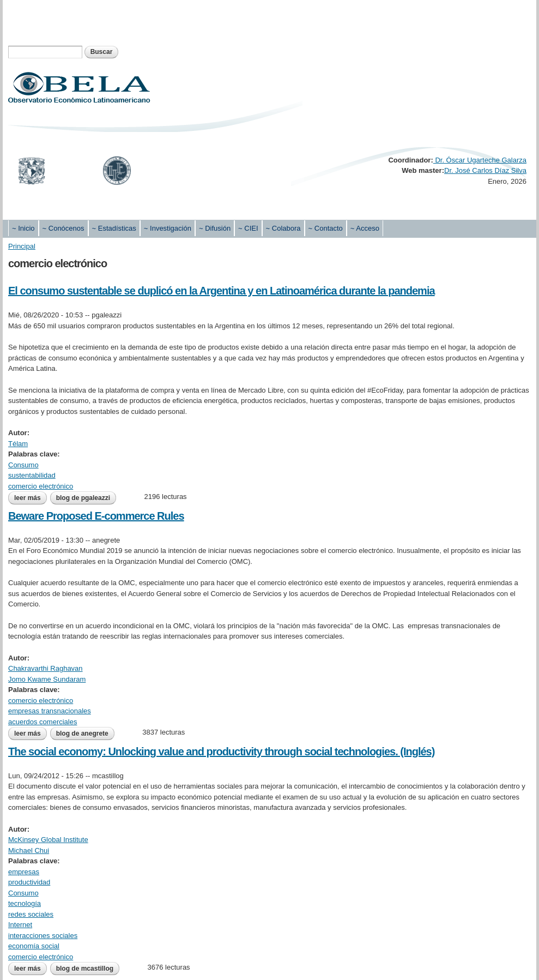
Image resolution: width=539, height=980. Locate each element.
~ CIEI (248, 228)
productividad (29, 882)
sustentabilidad (32, 475)
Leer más (31, 498)
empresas (24, 872)
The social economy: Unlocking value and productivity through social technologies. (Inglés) (221, 751)
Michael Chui (29, 850)
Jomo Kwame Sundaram (47, 679)
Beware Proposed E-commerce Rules (96, 516)
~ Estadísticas (114, 228)
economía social (34, 946)
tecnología (25, 903)
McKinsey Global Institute (48, 840)
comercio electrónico (41, 486)
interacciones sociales (43, 936)
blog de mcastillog (85, 969)
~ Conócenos (63, 228)
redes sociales (31, 914)
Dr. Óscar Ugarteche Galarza (480, 160)
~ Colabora (283, 228)
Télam (18, 444)
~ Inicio (23, 228)
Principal (22, 246)
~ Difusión (215, 228)
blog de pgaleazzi (83, 498)
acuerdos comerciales (43, 722)
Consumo (23, 465)
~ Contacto (326, 228)
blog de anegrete (82, 734)
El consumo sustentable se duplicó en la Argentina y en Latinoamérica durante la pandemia (222, 291)
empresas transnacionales (50, 711)
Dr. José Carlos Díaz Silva (485, 170)
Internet (20, 925)
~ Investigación (168, 228)
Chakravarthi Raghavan (46, 668)
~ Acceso (365, 228)
